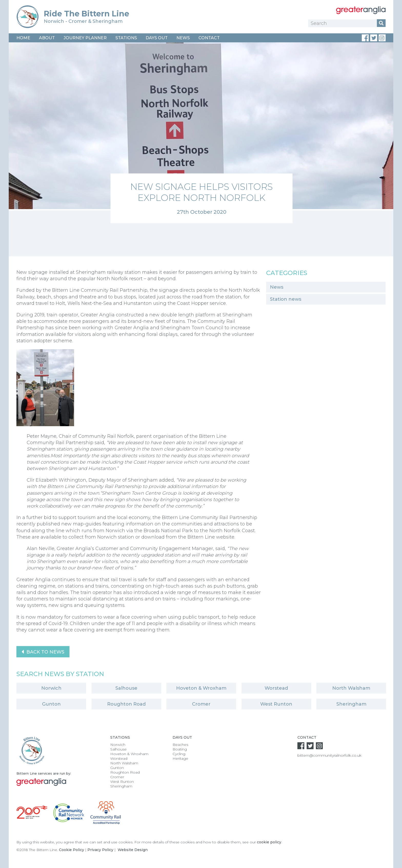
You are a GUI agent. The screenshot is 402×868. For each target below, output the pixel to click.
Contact (209, 38)
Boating (180, 749)
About (47, 38)
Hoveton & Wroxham (201, 688)
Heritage (180, 758)
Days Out (157, 38)
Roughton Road (126, 704)
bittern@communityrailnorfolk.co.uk (329, 755)
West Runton (276, 704)
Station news (286, 299)
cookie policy (269, 842)
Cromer (201, 704)
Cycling (179, 754)
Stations (126, 38)
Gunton (51, 704)
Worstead (276, 688)
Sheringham (351, 704)
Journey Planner (85, 38)
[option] (201, 133)
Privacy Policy (100, 850)
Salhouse (126, 688)
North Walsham (351, 688)
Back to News (43, 652)
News (183, 38)
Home (23, 38)
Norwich (51, 688)
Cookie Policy (72, 850)
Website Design (133, 850)
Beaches (180, 745)
